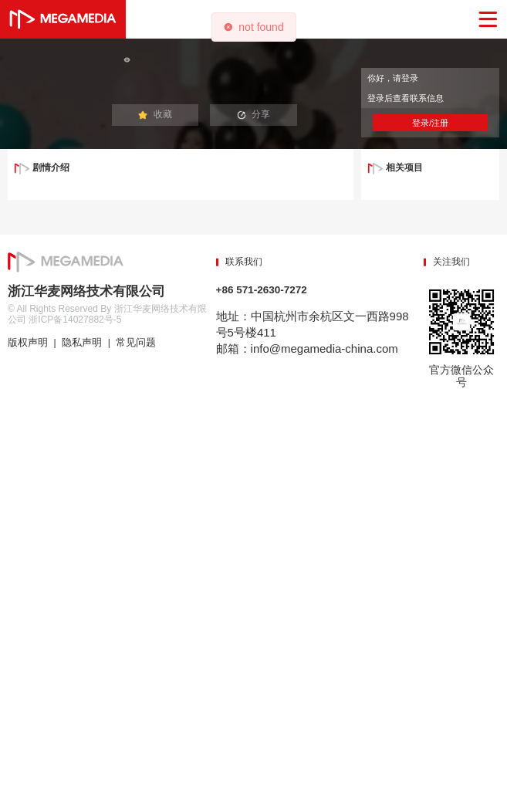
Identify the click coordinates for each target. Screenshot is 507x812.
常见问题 (136, 343)
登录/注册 (430, 123)
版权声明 (28, 343)
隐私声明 (82, 343)
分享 (254, 114)
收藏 (155, 114)
